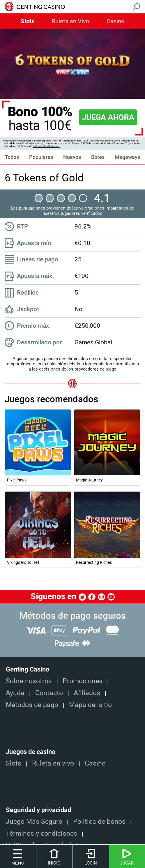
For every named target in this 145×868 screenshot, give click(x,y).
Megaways (127, 157)
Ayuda (15, 693)
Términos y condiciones (41, 834)
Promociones (83, 681)
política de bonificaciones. (46, 146)
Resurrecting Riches (94, 562)
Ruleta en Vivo (70, 22)
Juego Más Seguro (34, 822)
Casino (115, 22)
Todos (12, 157)
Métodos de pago (32, 705)
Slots (28, 22)
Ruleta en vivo (53, 763)
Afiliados (87, 693)
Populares (41, 157)
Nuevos (72, 157)
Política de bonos (99, 822)
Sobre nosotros (29, 681)
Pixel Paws (17, 480)
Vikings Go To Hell (23, 562)
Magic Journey (89, 480)
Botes (98, 157)
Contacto (49, 693)
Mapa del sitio (90, 705)
